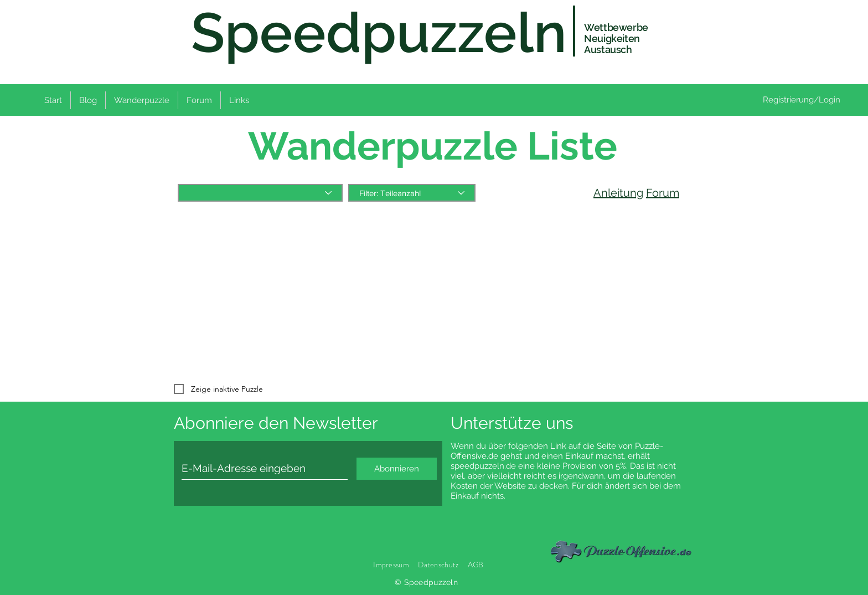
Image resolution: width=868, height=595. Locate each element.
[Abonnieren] (397, 469)
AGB (476, 565)
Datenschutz (439, 565)
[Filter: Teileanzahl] (412, 193)
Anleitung (618, 193)
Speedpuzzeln (379, 32)
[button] (142, 100)
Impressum (391, 565)
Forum (663, 193)
